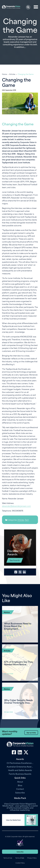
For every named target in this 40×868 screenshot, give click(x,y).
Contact (20, 789)
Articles (12, 74)
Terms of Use (8, 858)
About (20, 782)
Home (4, 74)
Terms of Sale (20, 858)
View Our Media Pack (13, 820)
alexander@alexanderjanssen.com (16, 506)
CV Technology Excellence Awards (20, 763)
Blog (20, 785)
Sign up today (31, 733)
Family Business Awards (20, 774)
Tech (27, 520)
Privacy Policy (32, 858)
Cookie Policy (20, 863)
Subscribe (20, 792)
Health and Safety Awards (20, 770)
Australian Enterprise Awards (20, 767)
